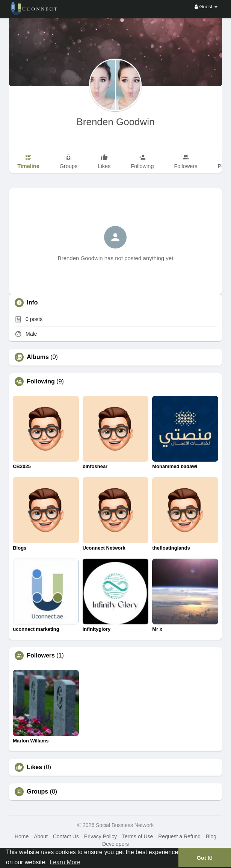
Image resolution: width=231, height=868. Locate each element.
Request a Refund (179, 836)
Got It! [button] (205, 858)
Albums (38, 357)
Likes (34, 767)
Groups (37, 792)
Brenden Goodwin (115, 122)
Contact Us (66, 836)
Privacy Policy (100, 836)
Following (41, 382)
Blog (211, 836)
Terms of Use (137, 836)
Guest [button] (206, 7)
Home (22, 836)
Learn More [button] (65, 862)
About (41, 836)
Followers (41, 656)
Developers (115, 844)
